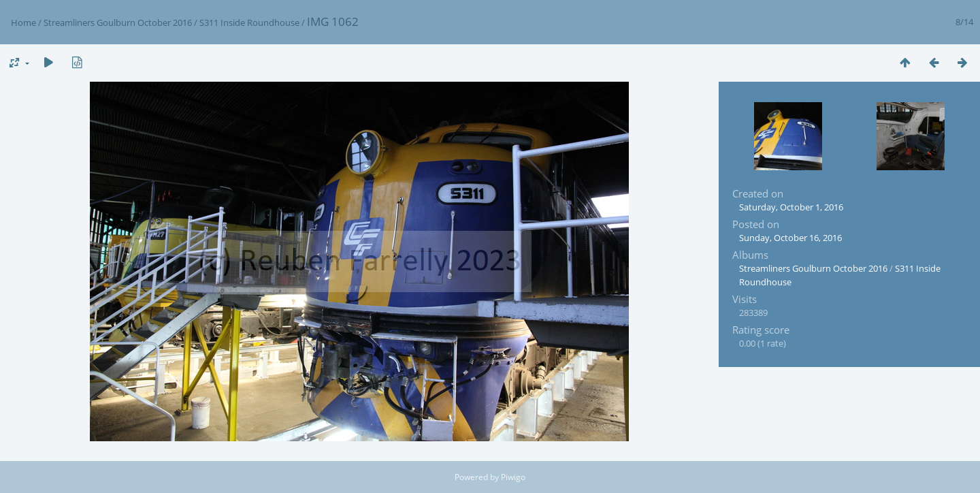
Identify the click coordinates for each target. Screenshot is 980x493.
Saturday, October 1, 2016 (791, 207)
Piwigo (513, 477)
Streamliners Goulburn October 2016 (118, 22)
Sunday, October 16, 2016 (790, 238)
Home (23, 22)
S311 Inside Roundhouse (249, 22)
